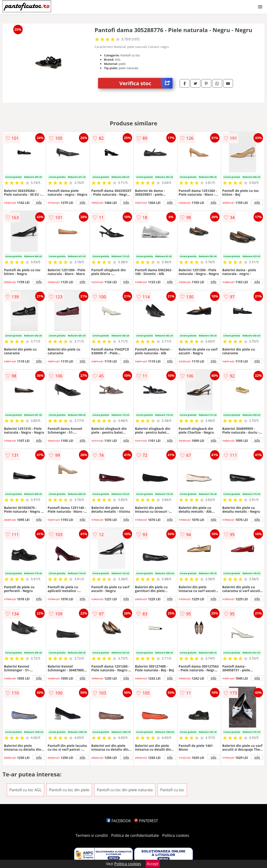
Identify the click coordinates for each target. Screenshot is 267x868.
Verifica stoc (146, 83)
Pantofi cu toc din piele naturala (125, 790)
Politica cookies (176, 835)
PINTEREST (146, 821)
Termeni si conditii (92, 835)
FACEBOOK (119, 821)
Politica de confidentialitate (135, 835)
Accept (153, 864)
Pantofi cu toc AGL (26, 790)
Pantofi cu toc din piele (69, 790)
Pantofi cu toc (172, 790)
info (39, 202)
